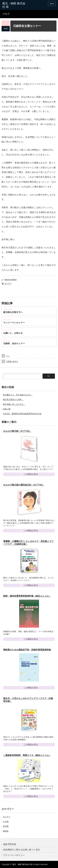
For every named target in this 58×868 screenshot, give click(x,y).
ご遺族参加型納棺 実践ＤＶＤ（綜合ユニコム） (27, 755)
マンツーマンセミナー (14, 323)
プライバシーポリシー (14, 855)
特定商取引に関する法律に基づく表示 (21, 850)
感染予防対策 (10, 844)
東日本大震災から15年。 (13, 400)
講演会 (6, 831)
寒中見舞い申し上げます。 (14, 404)
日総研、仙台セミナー (14, 343)
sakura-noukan (10, 280)
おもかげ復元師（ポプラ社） (17, 431)
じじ (8, 356)
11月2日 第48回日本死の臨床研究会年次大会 (22, 414)
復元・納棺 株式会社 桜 (22, 864)
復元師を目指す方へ (13, 312)
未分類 (6, 826)
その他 (6, 822)
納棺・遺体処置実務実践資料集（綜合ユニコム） (27, 596)
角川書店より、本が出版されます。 (18, 395)
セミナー (8, 283)
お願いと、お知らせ (13, 333)
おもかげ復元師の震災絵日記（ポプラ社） (24, 485)
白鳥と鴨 (7, 409)
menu (52, 4)
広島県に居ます (12, 361)
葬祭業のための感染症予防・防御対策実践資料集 (27, 650)
